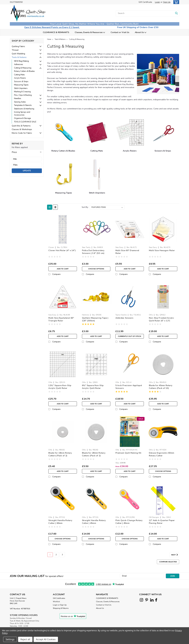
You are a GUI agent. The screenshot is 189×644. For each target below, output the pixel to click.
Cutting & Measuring (23, 68)
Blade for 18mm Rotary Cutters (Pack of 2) (60, 454)
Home (49, 39)
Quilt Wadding (18, 54)
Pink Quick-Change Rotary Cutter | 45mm (129, 522)
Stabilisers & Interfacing (24, 109)
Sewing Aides (20, 102)
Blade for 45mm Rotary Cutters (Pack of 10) (161, 387)
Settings (10, 639)
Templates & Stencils (23, 105)
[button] (27, 152)
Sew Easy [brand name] (119, 247)
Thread (15, 50)
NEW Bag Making (21, 61)
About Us (141, 33)
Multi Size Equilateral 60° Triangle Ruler (61, 319)
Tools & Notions (19, 57)
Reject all (25, 639)
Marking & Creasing (22, 92)
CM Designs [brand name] (154, 517)
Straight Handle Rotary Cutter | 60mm (60, 522)
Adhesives (19, 64)
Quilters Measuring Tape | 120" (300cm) (95, 319)
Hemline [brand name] (85, 315)
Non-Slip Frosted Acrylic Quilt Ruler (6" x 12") (161, 319)
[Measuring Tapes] (64, 174)
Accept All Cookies (46, 639)
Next (175, 555)
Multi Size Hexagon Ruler (162, 250)
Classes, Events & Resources (90, 33)
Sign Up (167, 2)
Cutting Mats (19, 75)
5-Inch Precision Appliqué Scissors (129, 387)
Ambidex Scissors (124, 318)
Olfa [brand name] (151, 315)
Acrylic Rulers (20, 78)
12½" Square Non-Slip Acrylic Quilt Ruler (60, 387)
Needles (18, 98)
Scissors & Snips (21, 82)
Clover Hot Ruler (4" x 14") (62, 250)
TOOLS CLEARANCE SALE (25, 122)
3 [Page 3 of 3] (62, 555)
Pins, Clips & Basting (23, 95)
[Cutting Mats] (97, 132)
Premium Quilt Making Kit (128, 453)
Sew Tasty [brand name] (86, 247)
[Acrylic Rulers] (130, 132)
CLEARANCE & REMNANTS (56, 32)
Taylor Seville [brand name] (121, 315)
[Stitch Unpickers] (97, 174)
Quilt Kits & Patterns (21, 126)
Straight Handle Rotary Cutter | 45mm (94, 522)
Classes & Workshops (22, 129)
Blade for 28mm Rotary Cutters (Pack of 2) (94, 454)
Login (157, 2)
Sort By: (85, 207)
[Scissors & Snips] (163, 132)
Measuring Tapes (21, 85)
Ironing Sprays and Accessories (22, 114)
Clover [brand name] (51, 247)
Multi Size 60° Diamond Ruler (127, 252)
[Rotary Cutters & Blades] (63, 132)
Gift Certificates (59, 598)
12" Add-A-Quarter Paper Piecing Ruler (162, 522)
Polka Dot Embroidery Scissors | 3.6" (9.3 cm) (93, 252)
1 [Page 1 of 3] (50, 555)
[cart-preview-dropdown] (176, 2)
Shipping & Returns (61, 608)
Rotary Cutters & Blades (24, 71)
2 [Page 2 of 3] (56, 555)
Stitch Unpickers (21, 88)
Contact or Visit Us (120, 32)
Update (27, 171)
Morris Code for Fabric (22, 133)
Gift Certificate (145, 2)
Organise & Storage (22, 118)
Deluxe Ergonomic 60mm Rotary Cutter (161, 454)
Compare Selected (168, 562)
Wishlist (56, 602)
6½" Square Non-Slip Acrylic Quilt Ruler (93, 387)
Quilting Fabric (18, 46)
